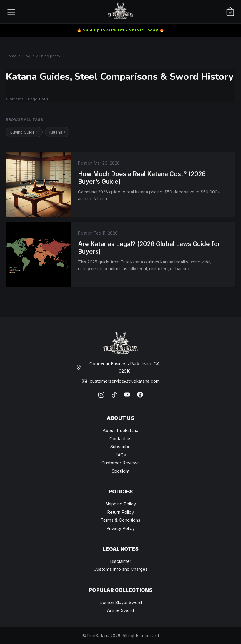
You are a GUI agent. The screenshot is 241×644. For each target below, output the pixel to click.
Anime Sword (120, 610)
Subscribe (120, 447)
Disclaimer (121, 561)
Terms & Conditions (120, 520)
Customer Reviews (120, 463)
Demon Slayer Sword (121, 602)
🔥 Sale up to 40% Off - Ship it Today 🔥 (121, 30)
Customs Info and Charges (121, 569)
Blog (26, 56)
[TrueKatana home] (121, 12)
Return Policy (120, 512)
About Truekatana (120, 430)
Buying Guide (24, 132)
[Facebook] (140, 395)
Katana (57, 132)
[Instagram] (101, 395)
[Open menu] (11, 12)
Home (11, 56)
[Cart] (230, 12)
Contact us (120, 439)
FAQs (121, 455)
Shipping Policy (121, 504)
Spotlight (121, 471)
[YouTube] (127, 395)
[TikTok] (114, 395)
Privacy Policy (120, 528)
